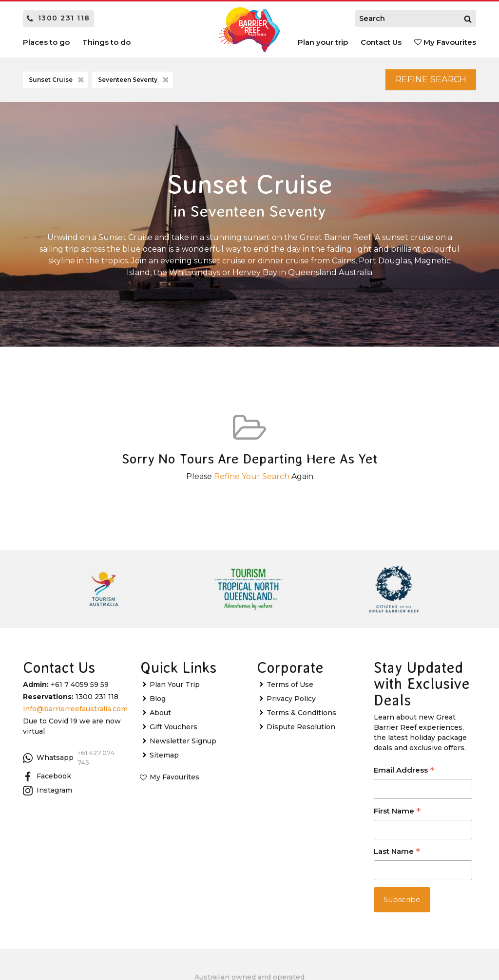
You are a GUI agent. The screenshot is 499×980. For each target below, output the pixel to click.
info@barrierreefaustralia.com (75, 712)
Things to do (106, 42)
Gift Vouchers (173, 730)
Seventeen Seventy (134, 81)
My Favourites (445, 42)
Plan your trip (323, 42)
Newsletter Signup (183, 744)
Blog (158, 702)
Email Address (404, 774)
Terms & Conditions (301, 716)
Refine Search (423, 81)
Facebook (47, 779)
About (160, 716)
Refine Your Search (252, 479)
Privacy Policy (291, 702)
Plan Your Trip (175, 688)
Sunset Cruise (57, 81)
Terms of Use (290, 688)
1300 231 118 (58, 18)
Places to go (46, 42)
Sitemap (164, 758)
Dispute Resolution (301, 730)
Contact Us (381, 42)
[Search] (468, 18)
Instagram (48, 794)
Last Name (397, 856)
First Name (397, 815)
